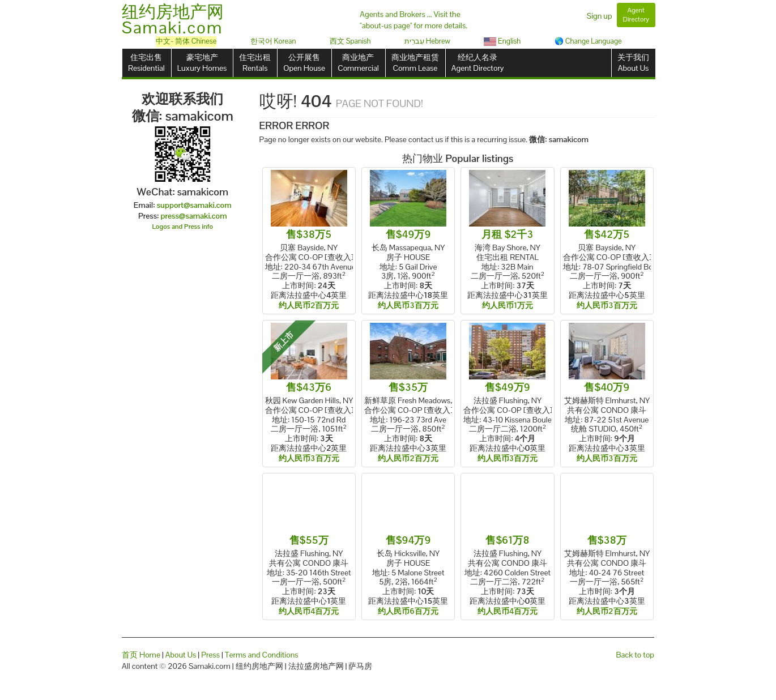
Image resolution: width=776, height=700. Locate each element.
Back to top (635, 655)
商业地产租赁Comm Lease (415, 63)
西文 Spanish (350, 41)
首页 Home (141, 655)
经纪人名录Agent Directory (478, 63)
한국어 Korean (273, 41)
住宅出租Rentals (255, 63)
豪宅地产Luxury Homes (202, 63)
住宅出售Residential (146, 63)
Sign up (600, 16)
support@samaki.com (194, 205)
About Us (181, 655)
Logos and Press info (183, 227)
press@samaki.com (194, 216)
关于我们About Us (633, 63)
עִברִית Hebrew (427, 41)
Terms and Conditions (262, 655)
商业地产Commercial (358, 63)
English (502, 41)
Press (210, 655)
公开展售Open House (304, 63)
